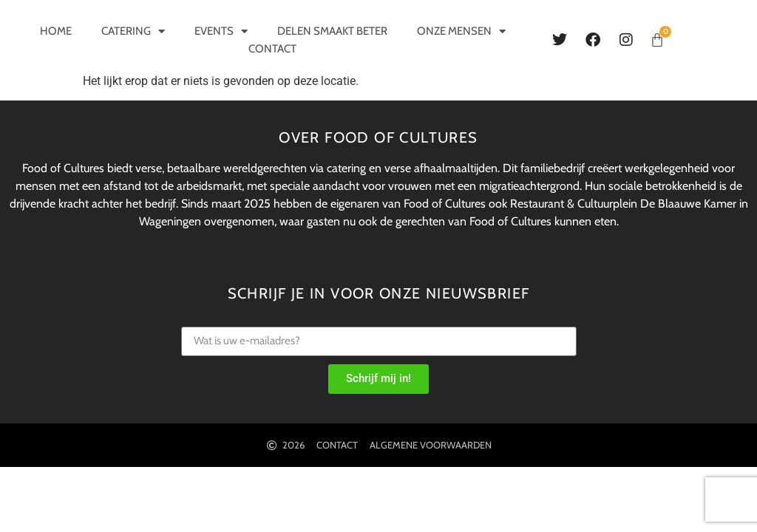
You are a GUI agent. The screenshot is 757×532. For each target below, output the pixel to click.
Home (56, 31)
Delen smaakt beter (332, 31)
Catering (133, 31)
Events (221, 31)
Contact (272, 49)
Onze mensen (461, 31)
